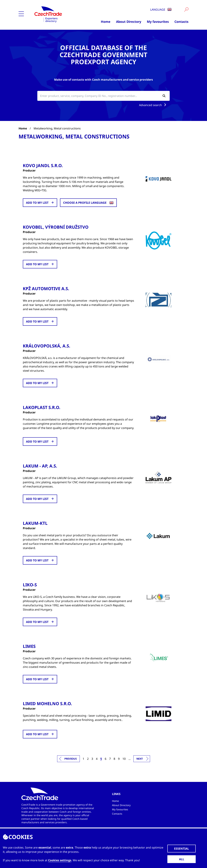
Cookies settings (60, 860)
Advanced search (153, 105)
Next (140, 758)
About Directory (129, 22)
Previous (71, 758)
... (130, 759)
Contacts (181, 22)
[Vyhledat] (186, 10)
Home (106, 22)
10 (124, 759)
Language (161, 10)
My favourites (158, 22)
